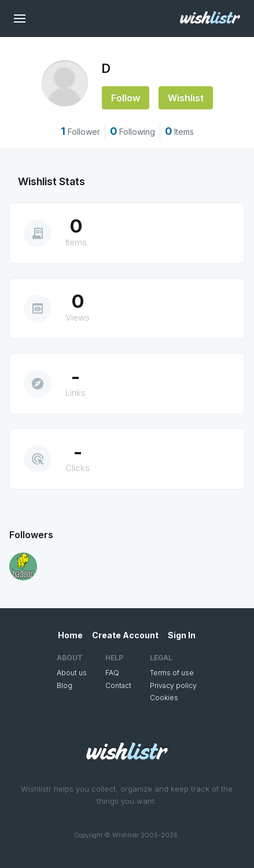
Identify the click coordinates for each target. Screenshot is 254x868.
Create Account (125, 635)
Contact (118, 685)
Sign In (182, 635)
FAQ (112, 673)
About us (72, 673)
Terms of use (172, 673)
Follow (126, 98)
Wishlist (186, 98)
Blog (65, 685)
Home (70, 635)
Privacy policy (173, 685)
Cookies (164, 698)
